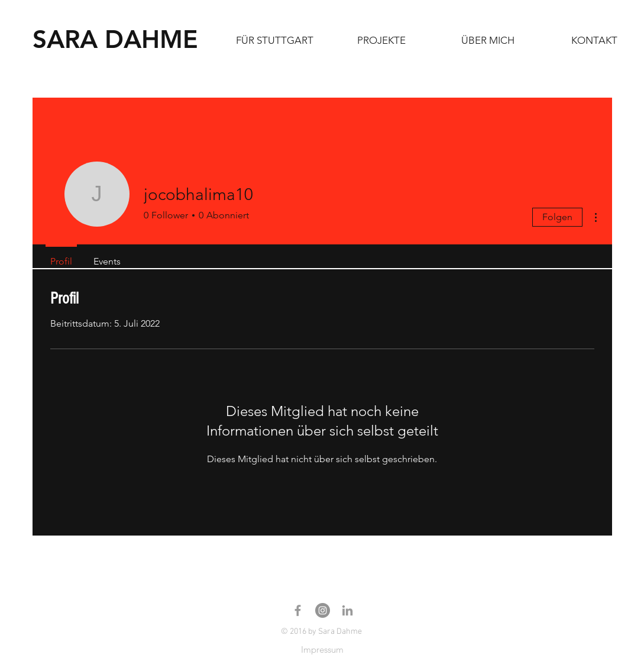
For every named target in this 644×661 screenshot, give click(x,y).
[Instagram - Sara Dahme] (323, 610)
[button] (381, 40)
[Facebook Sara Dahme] (298, 610)
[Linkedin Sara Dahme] (347, 610)
